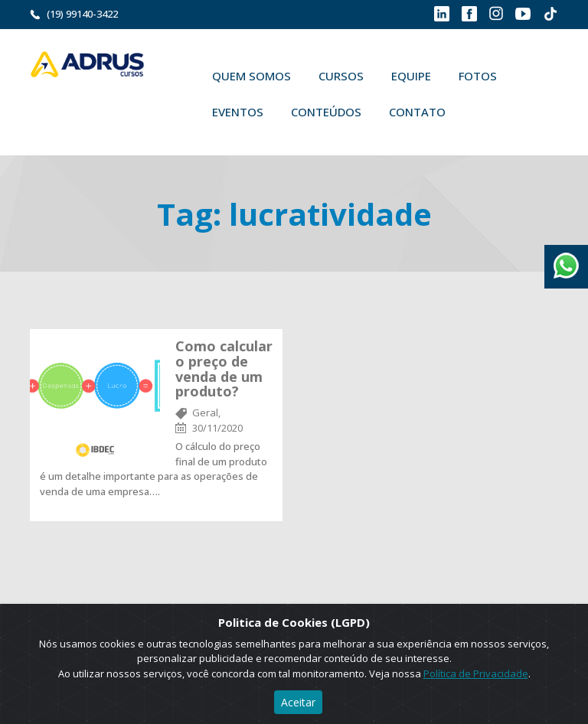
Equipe (411, 76)
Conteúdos (326, 112)
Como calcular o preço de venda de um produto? (224, 369)
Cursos (341, 76)
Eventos (238, 112)
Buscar (482, 112)
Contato (417, 112)
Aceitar (298, 702)
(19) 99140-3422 (82, 14)
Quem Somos (252, 76)
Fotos (478, 76)
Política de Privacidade (476, 673)
